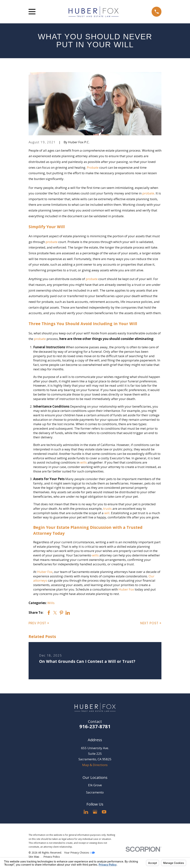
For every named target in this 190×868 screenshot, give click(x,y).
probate (148, 193)
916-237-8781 (95, 726)
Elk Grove (95, 785)
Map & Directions (95, 765)
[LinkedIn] (86, 812)
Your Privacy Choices (79, 853)
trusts (107, 509)
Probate (93, 167)
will (107, 513)
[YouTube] (104, 812)
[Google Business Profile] (95, 812)
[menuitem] (34, 857)
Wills (51, 603)
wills (83, 462)
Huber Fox (45, 572)
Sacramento (95, 792)
